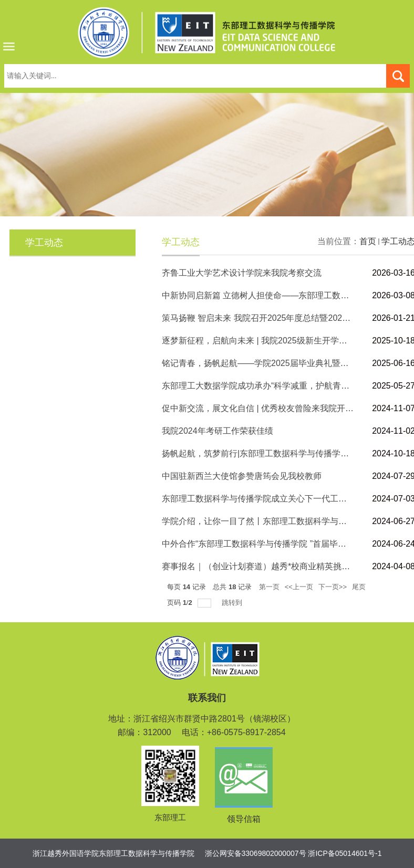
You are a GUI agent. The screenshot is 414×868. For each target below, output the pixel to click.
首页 (368, 241)
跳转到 (233, 603)
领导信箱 (244, 819)
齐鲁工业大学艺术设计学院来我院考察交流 (242, 273)
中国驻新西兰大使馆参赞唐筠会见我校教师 (242, 476)
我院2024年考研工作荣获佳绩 (218, 431)
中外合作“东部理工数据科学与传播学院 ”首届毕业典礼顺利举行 (279, 544)
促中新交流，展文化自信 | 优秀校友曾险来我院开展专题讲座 (275, 408)
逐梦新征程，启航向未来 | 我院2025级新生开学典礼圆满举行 (276, 341)
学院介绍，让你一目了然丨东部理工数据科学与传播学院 (267, 521)
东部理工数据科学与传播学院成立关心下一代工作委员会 (267, 499)
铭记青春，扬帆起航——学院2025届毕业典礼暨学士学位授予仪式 (285, 363)
